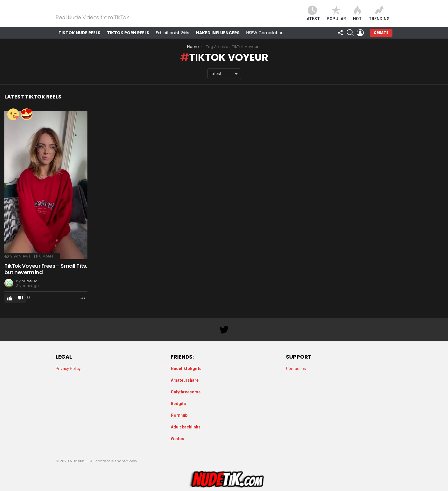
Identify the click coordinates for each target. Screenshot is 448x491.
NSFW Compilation (265, 40)
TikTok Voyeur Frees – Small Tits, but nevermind (46, 276)
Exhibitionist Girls (173, 40)
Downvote (20, 305)
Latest (312, 17)
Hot (357, 17)
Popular (336, 17)
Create (381, 40)
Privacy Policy (68, 369)
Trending (379, 17)
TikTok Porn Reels (128, 40)
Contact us (296, 369)
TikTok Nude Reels (79, 40)
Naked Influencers (218, 40)
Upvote (10, 305)
